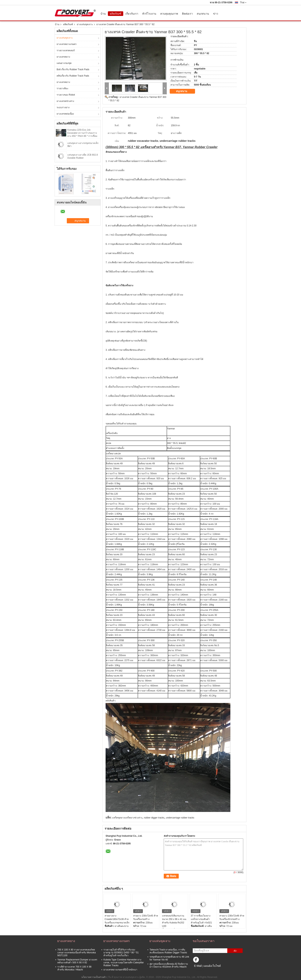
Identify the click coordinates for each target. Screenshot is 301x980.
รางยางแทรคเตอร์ (66, 50)
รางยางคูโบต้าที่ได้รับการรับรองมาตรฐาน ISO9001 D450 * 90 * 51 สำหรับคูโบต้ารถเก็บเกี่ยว (121, 953)
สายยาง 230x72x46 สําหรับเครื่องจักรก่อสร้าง (232, 917)
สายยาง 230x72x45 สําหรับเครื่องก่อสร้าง (146, 917)
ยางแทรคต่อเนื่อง (65, 114)
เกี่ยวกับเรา (132, 14)
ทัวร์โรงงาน (149, 14)
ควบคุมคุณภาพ (169, 14)
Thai (243, 2)
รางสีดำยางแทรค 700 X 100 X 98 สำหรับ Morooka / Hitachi (74, 968)
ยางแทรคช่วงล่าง (65, 101)
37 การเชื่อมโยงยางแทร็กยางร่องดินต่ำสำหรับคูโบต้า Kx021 (201, 919)
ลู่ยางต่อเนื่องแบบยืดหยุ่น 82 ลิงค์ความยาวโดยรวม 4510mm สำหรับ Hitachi (169, 965)
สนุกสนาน (203, 14)
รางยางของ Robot (66, 95)
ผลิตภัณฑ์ (116, 14)
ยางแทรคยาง (63, 57)
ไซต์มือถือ (199, 971)
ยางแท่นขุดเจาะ (85, 24)
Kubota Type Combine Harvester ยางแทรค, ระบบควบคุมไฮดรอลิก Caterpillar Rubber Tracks (124, 963)
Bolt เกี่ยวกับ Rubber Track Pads (73, 69)
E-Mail (198, 966)
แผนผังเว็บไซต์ (212, 966)
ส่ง (235, 951)
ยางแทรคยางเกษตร (67, 44)
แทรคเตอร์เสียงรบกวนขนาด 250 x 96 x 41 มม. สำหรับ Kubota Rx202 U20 (174, 921)
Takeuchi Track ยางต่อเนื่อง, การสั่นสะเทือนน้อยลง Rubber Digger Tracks (168, 951)
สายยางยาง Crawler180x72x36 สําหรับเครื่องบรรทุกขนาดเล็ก (117, 919)
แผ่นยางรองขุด (64, 63)
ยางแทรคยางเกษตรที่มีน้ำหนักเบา (120, 970)
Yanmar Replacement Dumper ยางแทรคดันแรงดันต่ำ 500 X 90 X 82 (77, 961)
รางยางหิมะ (62, 88)
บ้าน (103, 14)
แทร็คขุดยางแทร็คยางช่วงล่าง (127, 818)
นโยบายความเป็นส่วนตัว (94, 977)
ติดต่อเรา (187, 14)
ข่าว (216, 14)
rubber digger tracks (154, 818)
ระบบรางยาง (63, 107)
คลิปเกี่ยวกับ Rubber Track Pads (73, 76)
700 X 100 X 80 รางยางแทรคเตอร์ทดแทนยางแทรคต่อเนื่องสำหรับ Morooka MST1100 (77, 953)
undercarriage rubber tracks (180, 818)
